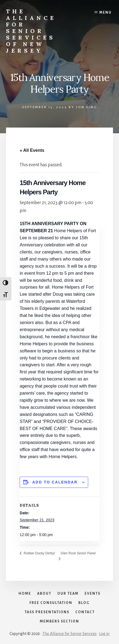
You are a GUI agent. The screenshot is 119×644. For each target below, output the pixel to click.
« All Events (32, 150)
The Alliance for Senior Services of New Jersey (31, 31)
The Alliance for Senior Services (69, 634)
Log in (104, 634)
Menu (105, 13)
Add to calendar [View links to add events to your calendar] (55, 482)
